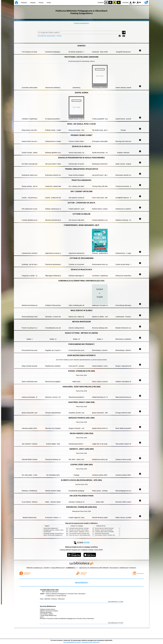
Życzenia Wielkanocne (48, 606)
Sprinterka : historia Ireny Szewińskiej (104, 530)
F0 (131, 2)
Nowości (24, 3)
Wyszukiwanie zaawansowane (47, 36)
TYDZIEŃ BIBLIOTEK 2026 (49, 590)
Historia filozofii (47, 532)
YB (115, 2)
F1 (134, 2)
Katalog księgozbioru (81, 23)
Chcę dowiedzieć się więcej (72, 642)
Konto (49, 3)
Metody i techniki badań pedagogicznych (53, 535)
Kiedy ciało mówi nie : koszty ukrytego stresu (80, 535)
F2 (139, 2)
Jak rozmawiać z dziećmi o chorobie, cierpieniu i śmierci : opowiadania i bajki (87, 533)
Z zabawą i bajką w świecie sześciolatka (104, 532)
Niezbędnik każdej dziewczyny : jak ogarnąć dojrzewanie (82, 528)
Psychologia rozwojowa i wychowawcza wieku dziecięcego (57, 533)
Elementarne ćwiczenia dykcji (102, 533)
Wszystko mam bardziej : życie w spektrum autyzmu (81, 530)
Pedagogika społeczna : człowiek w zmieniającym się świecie (58, 530)
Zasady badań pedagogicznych (51, 528)
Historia (33, 3)
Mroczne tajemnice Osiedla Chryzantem (104, 528)
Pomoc (41, 3)
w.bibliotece (71, 568)
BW (110, 2)
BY (119, 2)
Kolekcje (59, 36)
